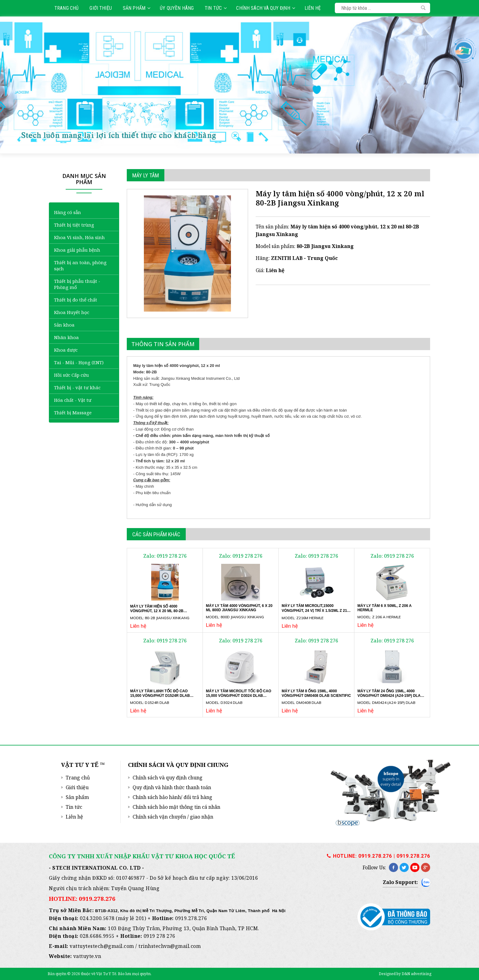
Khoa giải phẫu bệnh (77, 250)
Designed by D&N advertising (405, 974)
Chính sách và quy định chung (168, 778)
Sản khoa (64, 325)
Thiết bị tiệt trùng (74, 225)
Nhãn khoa (66, 337)
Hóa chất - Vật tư (73, 400)
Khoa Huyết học (72, 312)
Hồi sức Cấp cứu (71, 375)
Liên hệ (313, 8)
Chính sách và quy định (265, 8)
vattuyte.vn (87, 956)
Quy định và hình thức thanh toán (172, 787)
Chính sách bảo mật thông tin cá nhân (176, 807)
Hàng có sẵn (68, 212)
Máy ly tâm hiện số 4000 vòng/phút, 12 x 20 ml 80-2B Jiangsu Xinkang (157, 611)
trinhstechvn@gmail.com (170, 946)
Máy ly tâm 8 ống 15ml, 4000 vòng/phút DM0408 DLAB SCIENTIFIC (316, 693)
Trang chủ (66, 8)
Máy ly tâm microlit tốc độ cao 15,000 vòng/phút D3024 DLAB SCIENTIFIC (239, 695)
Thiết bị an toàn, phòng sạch (80, 265)
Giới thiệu (101, 8)
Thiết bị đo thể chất (76, 300)
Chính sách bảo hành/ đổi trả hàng (172, 797)
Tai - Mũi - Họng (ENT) (79, 362)
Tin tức (216, 8)
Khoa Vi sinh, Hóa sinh (79, 237)
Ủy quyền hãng (177, 8)
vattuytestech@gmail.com (102, 946)
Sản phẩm (137, 8)
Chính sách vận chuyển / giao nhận (173, 817)
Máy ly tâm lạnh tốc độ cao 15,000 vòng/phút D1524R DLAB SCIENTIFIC (160, 695)
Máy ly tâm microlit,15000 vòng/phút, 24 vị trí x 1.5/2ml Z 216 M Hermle (315, 610)
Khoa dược (66, 350)
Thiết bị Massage (73, 412)
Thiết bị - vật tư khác (77, 387)
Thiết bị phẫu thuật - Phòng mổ (77, 284)
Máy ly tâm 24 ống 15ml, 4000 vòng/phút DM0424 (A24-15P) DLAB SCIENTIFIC (390, 695)
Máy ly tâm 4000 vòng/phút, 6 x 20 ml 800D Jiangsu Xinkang (239, 608)
